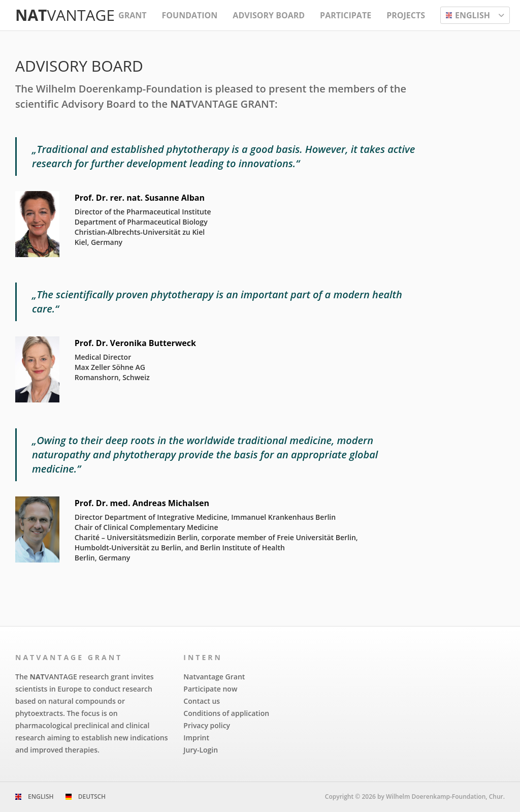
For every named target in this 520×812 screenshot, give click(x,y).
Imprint (196, 738)
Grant (132, 15)
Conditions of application (226, 713)
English (41, 797)
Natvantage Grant (214, 677)
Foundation (190, 15)
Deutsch (92, 797)
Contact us (202, 701)
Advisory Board (269, 15)
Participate (346, 15)
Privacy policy (207, 725)
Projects (406, 15)
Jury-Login (201, 750)
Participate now (210, 689)
